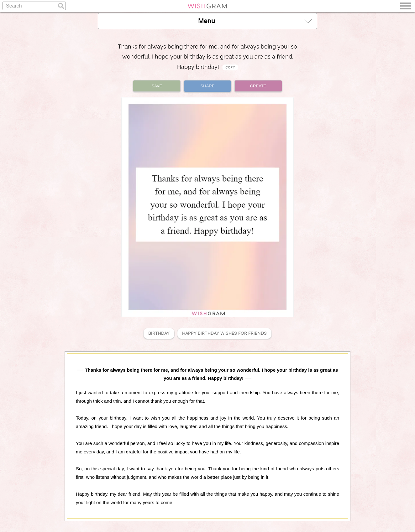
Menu (255, 21)
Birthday (159, 333)
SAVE (157, 86)
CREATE (258, 86)
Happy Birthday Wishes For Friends (224, 333)
